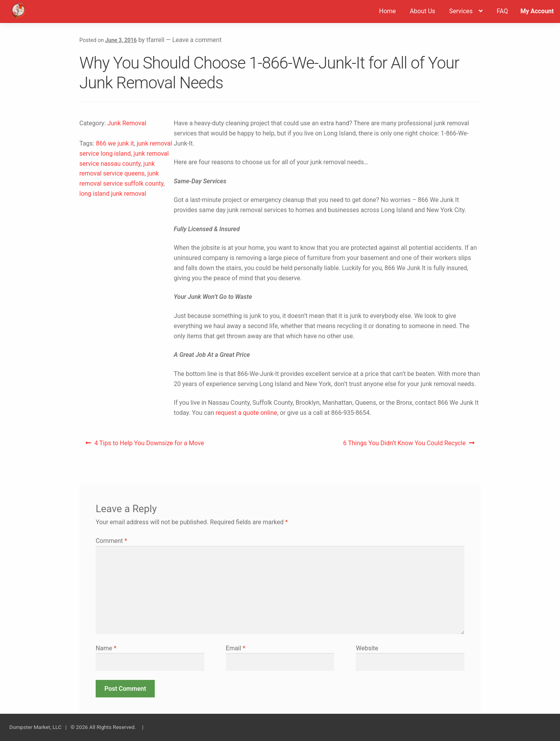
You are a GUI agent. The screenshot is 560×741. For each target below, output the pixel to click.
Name (106, 648)
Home (388, 11)
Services (461, 11)
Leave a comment (197, 40)
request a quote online (246, 413)
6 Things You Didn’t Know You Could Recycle (404, 445)
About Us (423, 11)
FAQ (502, 11)
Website (367, 648)
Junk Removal (127, 123)
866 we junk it (115, 143)
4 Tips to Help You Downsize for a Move (149, 445)
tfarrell (155, 40)
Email (236, 648)
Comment (111, 541)
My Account (537, 11)
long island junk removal (113, 194)
